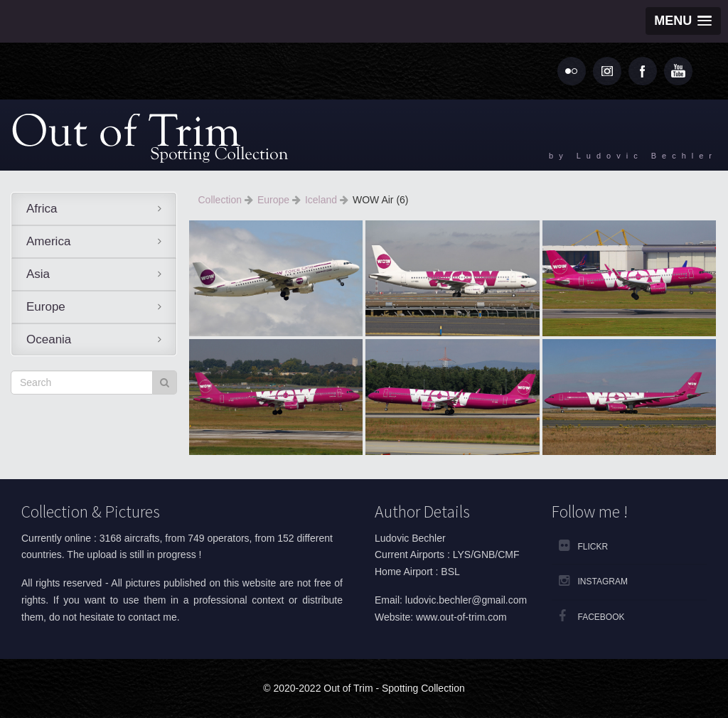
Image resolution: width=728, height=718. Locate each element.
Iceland (322, 200)
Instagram (603, 582)
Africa (42, 209)
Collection (221, 200)
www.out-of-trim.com (461, 617)
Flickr (593, 547)
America (48, 241)
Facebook (601, 617)
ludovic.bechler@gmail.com (466, 600)
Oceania (49, 339)
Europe (46, 307)
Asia (38, 274)
